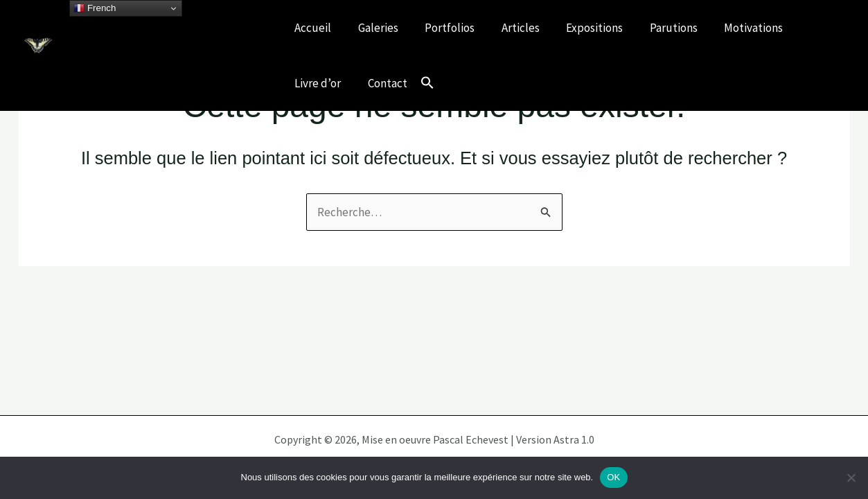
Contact (383, 83)
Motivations (733, 28)
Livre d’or (316, 83)
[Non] (851, 478)
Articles (510, 28)
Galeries (373, 28)
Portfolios (442, 28)
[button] (421, 84)
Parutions (656, 28)
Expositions (581, 28)
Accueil (311, 28)
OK (613, 477)
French (95, 8)
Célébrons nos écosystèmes (146, 64)
